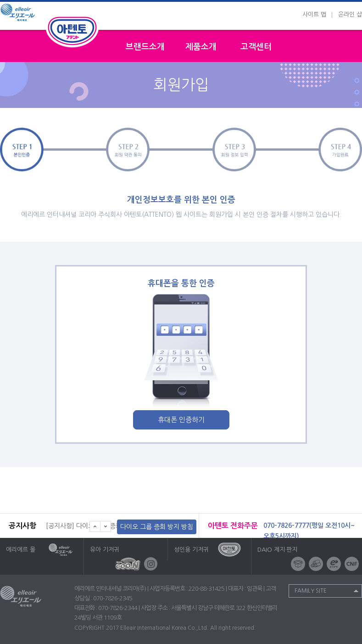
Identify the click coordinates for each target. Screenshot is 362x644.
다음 (106, 526)
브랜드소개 (145, 47)
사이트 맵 (314, 14)
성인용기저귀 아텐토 (72, 31)
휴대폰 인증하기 (181, 420)
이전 (95, 526)
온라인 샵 (350, 14)
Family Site (311, 591)
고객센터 (256, 47)
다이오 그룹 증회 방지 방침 (157, 527)
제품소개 (201, 47)
